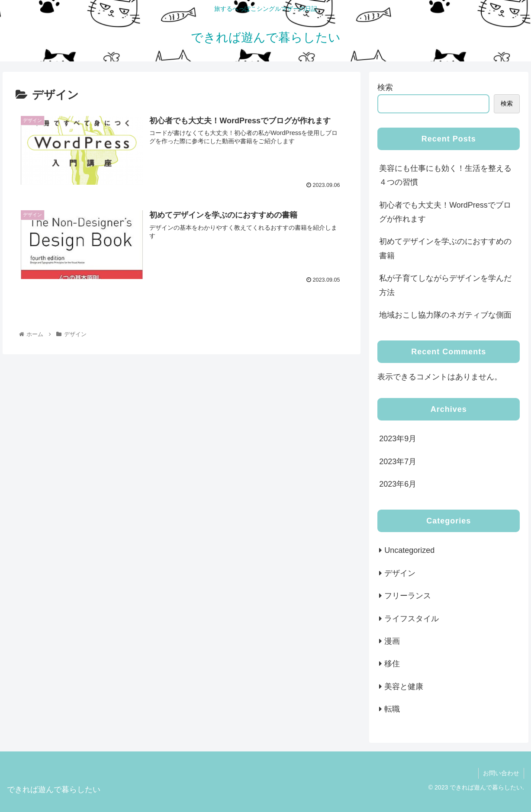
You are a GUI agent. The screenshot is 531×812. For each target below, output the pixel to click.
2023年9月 (398, 439)
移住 (392, 664)
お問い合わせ (501, 773)
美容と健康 (404, 687)
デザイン (400, 573)
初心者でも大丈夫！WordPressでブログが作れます (445, 212)
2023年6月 (398, 484)
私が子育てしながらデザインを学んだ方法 (445, 285)
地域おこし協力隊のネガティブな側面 (445, 315)
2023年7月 (398, 462)
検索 (385, 87)
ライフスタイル (412, 619)
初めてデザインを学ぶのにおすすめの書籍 (445, 248)
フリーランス (408, 596)
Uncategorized (409, 550)
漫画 (392, 641)
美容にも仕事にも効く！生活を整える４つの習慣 (445, 175)
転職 (392, 709)
